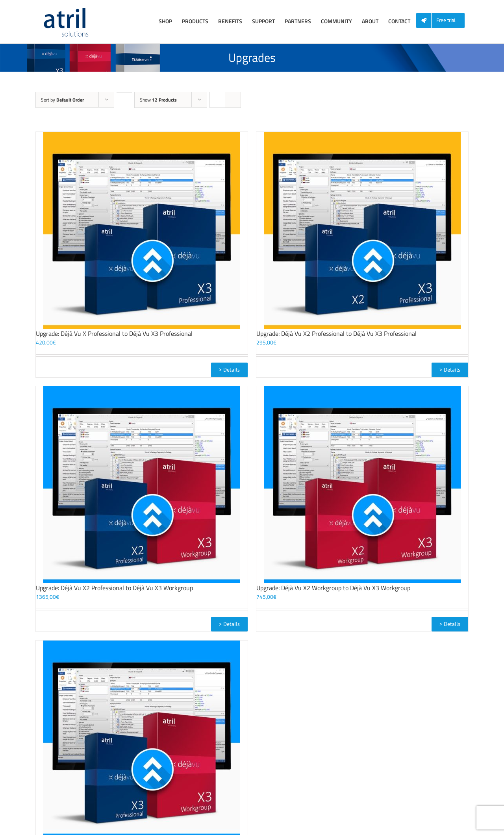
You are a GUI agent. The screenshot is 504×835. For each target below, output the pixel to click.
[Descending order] (124, 92)
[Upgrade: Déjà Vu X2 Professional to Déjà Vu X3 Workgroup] (142, 485)
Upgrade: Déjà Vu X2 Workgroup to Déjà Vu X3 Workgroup (333, 588)
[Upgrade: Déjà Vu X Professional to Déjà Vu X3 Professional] (142, 230)
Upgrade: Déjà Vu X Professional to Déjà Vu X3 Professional (114, 333)
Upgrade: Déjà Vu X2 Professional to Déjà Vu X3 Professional (336, 333)
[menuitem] (443, 21)
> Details (229, 370)
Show (158, 100)
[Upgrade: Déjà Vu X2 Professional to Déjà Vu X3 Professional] (362, 230)
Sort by (62, 100)
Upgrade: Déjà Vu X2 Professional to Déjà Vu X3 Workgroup (114, 588)
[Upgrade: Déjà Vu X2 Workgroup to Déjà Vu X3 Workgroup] (362, 485)
